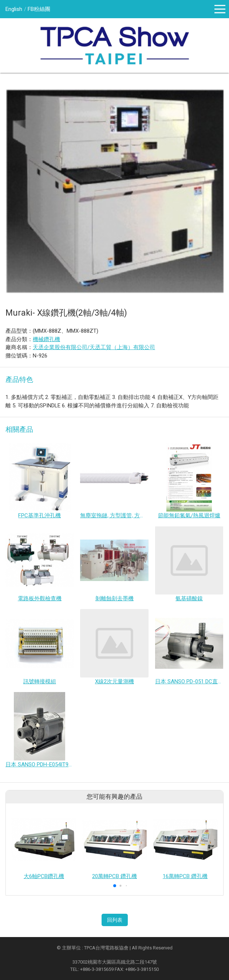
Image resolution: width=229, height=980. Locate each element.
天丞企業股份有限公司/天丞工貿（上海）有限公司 (94, 347)
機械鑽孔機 (46, 339)
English (14, 9)
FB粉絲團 (39, 9)
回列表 (115, 920)
